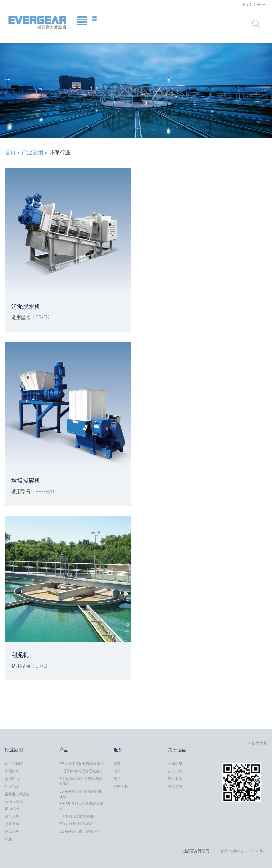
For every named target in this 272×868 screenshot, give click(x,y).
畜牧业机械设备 (17, 794)
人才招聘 (175, 771)
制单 (117, 771)
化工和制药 (14, 764)
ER (39, 317)
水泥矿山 (12, 779)
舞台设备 (12, 816)
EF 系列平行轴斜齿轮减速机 (81, 764)
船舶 (8, 839)
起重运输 (12, 824)
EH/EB (42, 491)
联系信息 (175, 786)
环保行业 (12, 786)
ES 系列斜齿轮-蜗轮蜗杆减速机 (81, 794)
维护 (117, 779)
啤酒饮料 (12, 771)
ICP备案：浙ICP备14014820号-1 (241, 851)
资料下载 (121, 786)
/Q (52, 491)
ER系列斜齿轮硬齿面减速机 (81, 771)
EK (46, 317)
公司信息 (175, 764)
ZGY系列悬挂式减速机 (77, 824)
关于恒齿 (177, 750)
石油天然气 (14, 801)
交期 (117, 764)
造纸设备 (12, 831)
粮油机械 (12, 809)
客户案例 (175, 779)
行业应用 (32, 152)
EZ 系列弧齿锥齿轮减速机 (80, 831)
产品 (64, 750)
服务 (118, 750)
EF (46, 666)
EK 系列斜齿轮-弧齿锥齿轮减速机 (81, 781)
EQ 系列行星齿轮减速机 (78, 816)
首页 (10, 152)
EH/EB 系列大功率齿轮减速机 (81, 806)
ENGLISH (254, 4)
